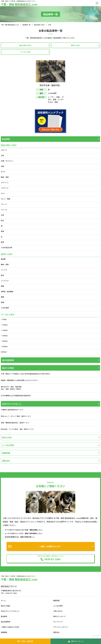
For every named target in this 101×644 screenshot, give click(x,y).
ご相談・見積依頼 (25, 641)
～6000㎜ (4, 346)
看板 (2, 231)
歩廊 (2, 166)
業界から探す (76, 45)
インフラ (4, 270)
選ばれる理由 (8, 368)
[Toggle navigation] (97, 3)
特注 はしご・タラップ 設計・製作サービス (16, 416)
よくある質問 (8, 445)
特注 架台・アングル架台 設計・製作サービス (18, 429)
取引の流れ (7, 437)
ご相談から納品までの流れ (10, 627)
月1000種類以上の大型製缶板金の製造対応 (16, 396)
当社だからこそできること (10, 611)
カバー (3, 193)
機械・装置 (5, 177)
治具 (2, 155)
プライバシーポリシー (61, 627)
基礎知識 (6, 453)
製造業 (3, 259)
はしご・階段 (6, 199)
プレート (4, 204)
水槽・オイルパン (7, 161)
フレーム (4, 210)
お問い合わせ (58, 611)
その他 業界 (5, 308)
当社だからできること (12, 404)
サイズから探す (25, 52)
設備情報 (4, 632)
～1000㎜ (4, 325)
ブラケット (5, 188)
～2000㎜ (4, 330)
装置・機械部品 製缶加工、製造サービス (15, 423)
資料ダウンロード (76, 641)
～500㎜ (4, 319)
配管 (2, 242)
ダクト (3, 172)
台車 (2, 215)
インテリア (5, 281)
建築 (2, 286)
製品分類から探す (25, 45)
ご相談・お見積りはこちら (50, 546)
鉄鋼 (2, 302)
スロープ (4, 150)
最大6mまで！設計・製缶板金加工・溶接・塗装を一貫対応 (11, 388)
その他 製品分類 (6, 247)
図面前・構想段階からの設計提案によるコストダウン (19, 380)
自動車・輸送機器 (7, 291)
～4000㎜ (4, 341)
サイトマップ (58, 622)
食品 (2, 275)
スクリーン (5, 182)
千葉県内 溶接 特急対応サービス (12, 410)
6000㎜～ (4, 352)
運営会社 (6, 461)
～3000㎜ (4, 336)
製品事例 (6, 139)
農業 (2, 297)
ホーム (3, 600)
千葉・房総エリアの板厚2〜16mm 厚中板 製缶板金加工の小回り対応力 (25, 374)
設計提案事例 (8, 360)
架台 (2, 220)
